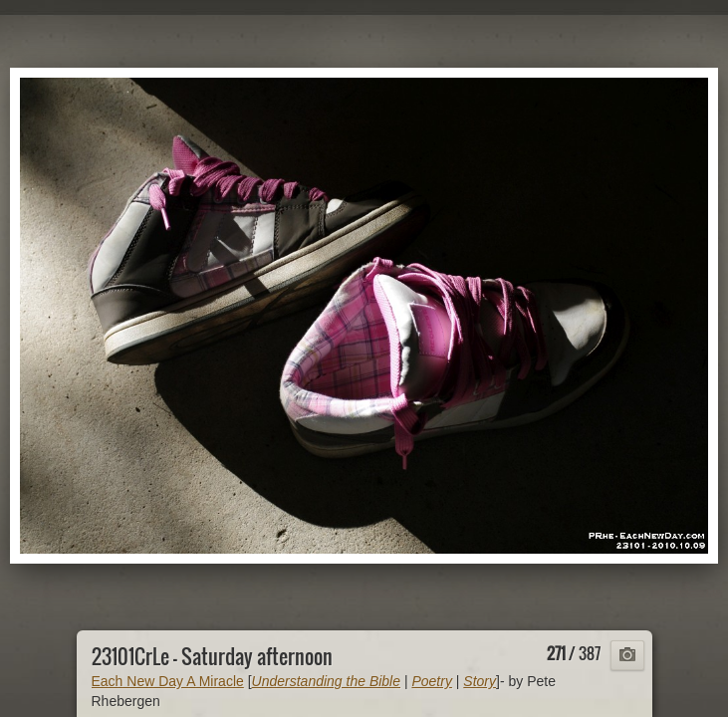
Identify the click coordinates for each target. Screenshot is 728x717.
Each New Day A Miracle (168, 681)
